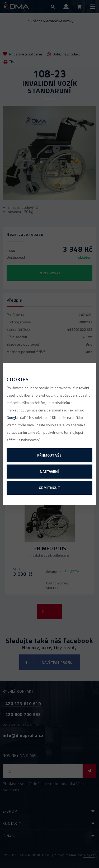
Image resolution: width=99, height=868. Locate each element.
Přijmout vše (49, 455)
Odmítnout (49, 487)
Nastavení (49, 471)
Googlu (12, 417)
